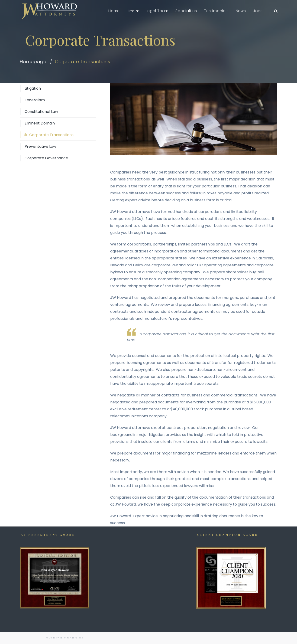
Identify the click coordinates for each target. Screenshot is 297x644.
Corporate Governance (46, 158)
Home (114, 11)
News (241, 11)
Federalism (35, 100)
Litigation (33, 88)
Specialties (186, 11)
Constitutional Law (41, 112)
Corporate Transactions (51, 135)
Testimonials (216, 11)
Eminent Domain (40, 123)
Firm (131, 11)
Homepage (33, 62)
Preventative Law (40, 146)
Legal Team (157, 11)
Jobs (258, 11)
